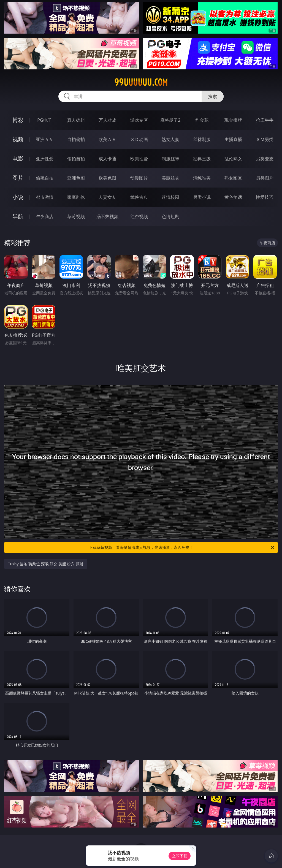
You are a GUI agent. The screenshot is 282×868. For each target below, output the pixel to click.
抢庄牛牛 (265, 120)
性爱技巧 (265, 197)
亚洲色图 (76, 178)
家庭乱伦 (76, 197)
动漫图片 (139, 178)
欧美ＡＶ (107, 139)
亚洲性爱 (45, 159)
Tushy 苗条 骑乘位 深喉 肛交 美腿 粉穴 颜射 (46, 564)
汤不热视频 (107, 216)
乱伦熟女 (233, 159)
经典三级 (202, 159)
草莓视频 (76, 216)
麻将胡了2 (170, 120)
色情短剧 (170, 216)
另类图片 (265, 178)
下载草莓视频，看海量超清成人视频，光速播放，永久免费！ (182, 547)
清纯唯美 (202, 178)
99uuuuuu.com (141, 82)
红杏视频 (139, 216)
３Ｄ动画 (139, 139)
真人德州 (76, 120)
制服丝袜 (170, 159)
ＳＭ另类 (265, 139)
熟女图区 (233, 178)
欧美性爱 (139, 159)
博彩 (18, 120)
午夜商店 (45, 216)
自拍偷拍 (76, 139)
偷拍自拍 (76, 159)
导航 (18, 216)
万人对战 (107, 120)
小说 (18, 197)
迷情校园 (170, 197)
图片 (18, 178)
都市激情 (45, 197)
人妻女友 (107, 197)
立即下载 (180, 856)
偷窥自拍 (45, 178)
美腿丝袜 (170, 178)
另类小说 (202, 197)
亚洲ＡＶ (45, 139)
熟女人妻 (170, 139)
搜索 (213, 96)
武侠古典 (139, 197)
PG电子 (44, 120)
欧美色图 (107, 178)
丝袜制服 (202, 139)
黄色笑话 (233, 197)
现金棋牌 (233, 120)
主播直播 (233, 139)
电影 (18, 158)
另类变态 (265, 159)
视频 (18, 139)
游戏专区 (139, 120)
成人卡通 (107, 159)
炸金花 (202, 120)
